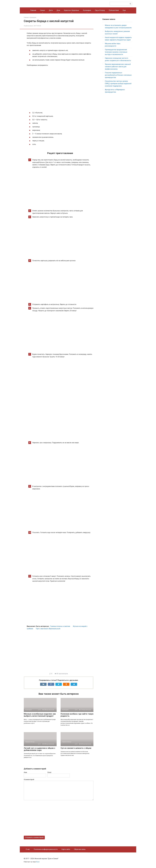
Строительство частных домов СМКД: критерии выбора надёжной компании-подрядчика (118, 84)
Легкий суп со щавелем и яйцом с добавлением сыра (39, 749)
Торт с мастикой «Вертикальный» (48, 629)
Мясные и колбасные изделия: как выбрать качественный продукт (40, 715)
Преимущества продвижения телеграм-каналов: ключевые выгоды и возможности (116, 52)
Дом (58, 10)
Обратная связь (80, 849)
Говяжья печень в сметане (60, 626)
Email (49, 772)
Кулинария (87, 10)
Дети (51, 10)
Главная (33, 10)
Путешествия (114, 10)
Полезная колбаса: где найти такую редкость (77, 715)
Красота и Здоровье (71, 10)
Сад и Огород (100, 10)
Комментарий (29, 779)
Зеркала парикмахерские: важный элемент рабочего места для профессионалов (118, 67)
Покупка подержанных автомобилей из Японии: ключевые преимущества (118, 75)
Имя (25, 772)
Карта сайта (66, 849)
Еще (124, 10)
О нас (28, 849)
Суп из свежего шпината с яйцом (76, 748)
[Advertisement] (60, 652)
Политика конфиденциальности (46, 849)
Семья (42, 10)
